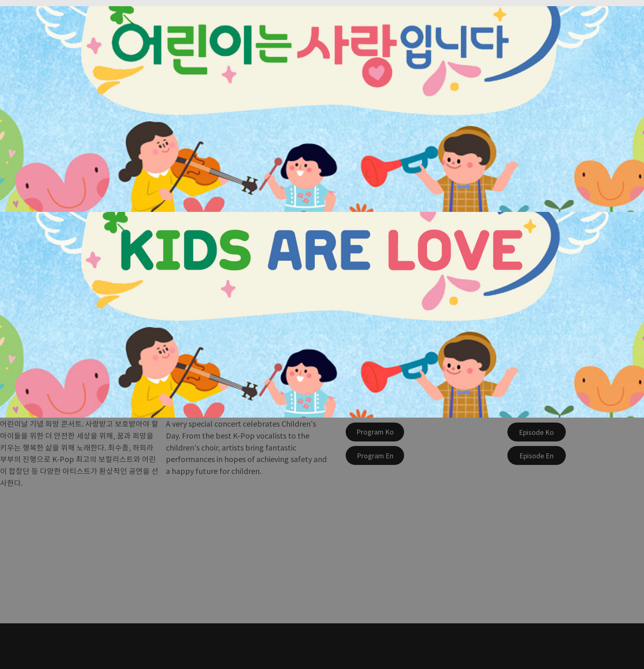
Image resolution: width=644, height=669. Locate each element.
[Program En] (375, 455)
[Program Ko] (375, 432)
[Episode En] (537, 455)
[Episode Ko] (537, 432)
